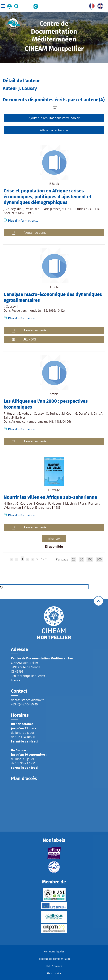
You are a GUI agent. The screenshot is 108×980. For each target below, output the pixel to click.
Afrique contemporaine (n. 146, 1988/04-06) (41, 422)
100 (90, 559)
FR (90, 5)
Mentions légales (54, 951)
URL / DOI (29, 339)
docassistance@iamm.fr (27, 700)
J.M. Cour (67, 414)
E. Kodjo (24, 414)
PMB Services (54, 966)
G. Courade (24, 504)
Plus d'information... (23, 221)
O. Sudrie (52, 414)
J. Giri (95, 414)
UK (99, 5)
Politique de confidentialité (54, 959)
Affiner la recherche (54, 130)
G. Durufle (82, 414)
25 (74, 559)
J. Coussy (10, 209)
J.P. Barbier (18, 418)
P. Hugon (10, 414)
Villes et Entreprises (37, 508)
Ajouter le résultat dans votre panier (54, 118)
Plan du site (54, 973)
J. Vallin (29, 209)
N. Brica (9, 504)
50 (81, 559)
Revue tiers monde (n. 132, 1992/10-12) (38, 311)
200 (99, 559)
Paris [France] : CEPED (57, 209)
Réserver (54, 539)
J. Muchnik (70, 504)
